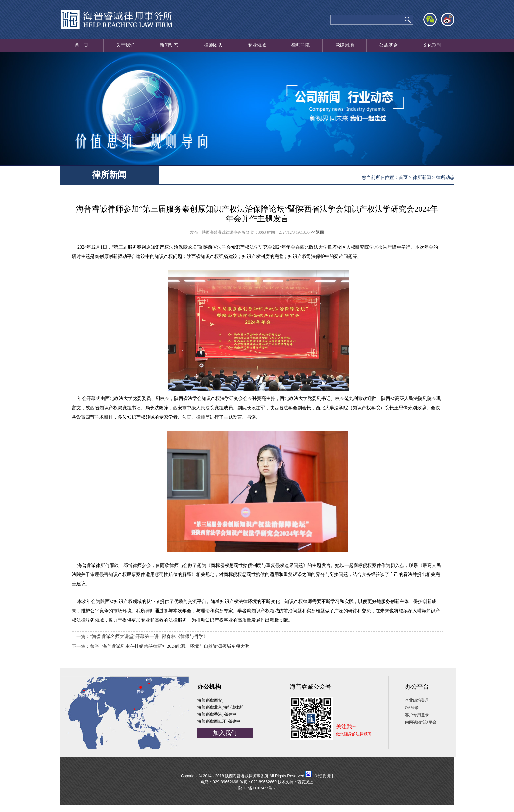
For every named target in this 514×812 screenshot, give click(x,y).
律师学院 (301, 45)
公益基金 (388, 45)
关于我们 (125, 45)
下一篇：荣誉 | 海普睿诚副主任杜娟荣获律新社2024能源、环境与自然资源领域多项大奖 (161, 646)
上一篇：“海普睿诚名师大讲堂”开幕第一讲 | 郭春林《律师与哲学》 (140, 636)
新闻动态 (169, 45)
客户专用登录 (417, 715)
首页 (403, 178)
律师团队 (213, 45)
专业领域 (257, 45)
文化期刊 (432, 45)
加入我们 (225, 733)
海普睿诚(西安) (210, 700)
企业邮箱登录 (417, 700)
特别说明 (324, 776)
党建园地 (345, 45)
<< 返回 (318, 232)
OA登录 (412, 708)
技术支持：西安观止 (295, 782)
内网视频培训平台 (421, 722)
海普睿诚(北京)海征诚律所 (220, 707)
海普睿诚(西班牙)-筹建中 (219, 721)
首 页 (82, 45)
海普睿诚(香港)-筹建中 (217, 714)
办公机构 (209, 687)
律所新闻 (422, 178)
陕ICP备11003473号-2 (257, 788)
